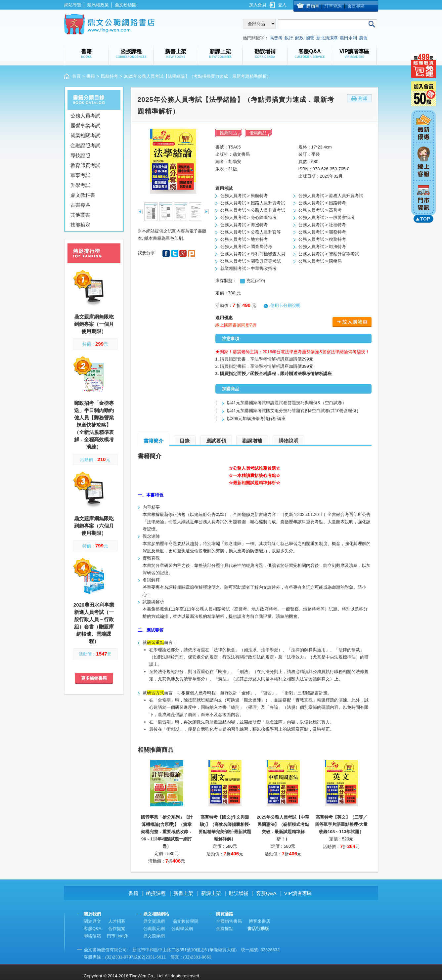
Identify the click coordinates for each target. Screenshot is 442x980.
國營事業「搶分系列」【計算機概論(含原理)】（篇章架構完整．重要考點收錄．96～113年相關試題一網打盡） (167, 832)
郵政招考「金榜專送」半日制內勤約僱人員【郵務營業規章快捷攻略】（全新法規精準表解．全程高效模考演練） (94, 425)
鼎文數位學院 (186, 921)
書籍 (91, 76)
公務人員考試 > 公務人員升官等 (251, 232)
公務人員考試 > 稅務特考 (322, 239)
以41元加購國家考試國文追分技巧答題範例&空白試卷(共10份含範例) (293, 411)
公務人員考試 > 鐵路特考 (322, 203)
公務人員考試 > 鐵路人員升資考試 (253, 203)
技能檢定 (80, 225)
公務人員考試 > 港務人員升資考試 (331, 196)
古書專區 (80, 205)
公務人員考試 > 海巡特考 (244, 225)
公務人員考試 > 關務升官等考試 (251, 261)
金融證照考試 (85, 145)
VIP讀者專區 (298, 893)
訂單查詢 (333, 6)
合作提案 (117, 929)
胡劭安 (235, 162)
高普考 (276, 38)
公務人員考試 (85, 116)
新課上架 (211, 893)
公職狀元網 (154, 929)
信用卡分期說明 (285, 305)
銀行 (289, 38)
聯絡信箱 (92, 936)
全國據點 (225, 929)
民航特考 (110, 76)
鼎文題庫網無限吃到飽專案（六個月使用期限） (94, 526)
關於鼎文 (92, 921)
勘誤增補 (252, 441)
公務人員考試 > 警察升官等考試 (329, 254)
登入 (282, 5)
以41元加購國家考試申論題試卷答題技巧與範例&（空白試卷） (287, 403)
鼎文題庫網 (154, 936)
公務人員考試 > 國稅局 (320, 261)
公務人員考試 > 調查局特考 (246, 247)
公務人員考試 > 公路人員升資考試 (253, 210)
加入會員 (258, 5)
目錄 (185, 441)
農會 (363, 38)
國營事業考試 (85, 126)
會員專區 (356, 6)
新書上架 (183, 893)
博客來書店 (260, 921)
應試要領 (216, 441)
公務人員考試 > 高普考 (320, 210)
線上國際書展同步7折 (236, 325)
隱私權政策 (98, 5)
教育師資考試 (85, 165)
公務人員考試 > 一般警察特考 (327, 217)
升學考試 (80, 185)
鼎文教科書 (83, 195)
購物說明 (288, 441)
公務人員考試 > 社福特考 (322, 225)
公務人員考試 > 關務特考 (322, 232)
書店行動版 (258, 929)
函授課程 (156, 893)
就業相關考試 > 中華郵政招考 (249, 268)
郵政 (299, 38)
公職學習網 (182, 929)
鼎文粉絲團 (126, 5)
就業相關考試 (85, 135)
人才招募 (117, 921)
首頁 (76, 76)
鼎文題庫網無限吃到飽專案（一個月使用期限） (94, 324)
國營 (310, 38)
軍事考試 (80, 175)
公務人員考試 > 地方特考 (244, 239)
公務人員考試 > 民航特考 (244, 196)
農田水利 (348, 38)
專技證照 (80, 155)
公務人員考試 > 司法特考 (322, 247)
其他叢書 (80, 215)
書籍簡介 (154, 441)
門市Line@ (117, 936)
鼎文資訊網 (154, 921)
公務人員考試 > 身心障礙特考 (249, 217)
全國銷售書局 (229, 921)
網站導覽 (73, 5)
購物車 (313, 6)
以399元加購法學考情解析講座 (256, 419)
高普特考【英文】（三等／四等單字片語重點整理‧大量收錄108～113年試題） (341, 824)
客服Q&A (266, 893)
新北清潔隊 (327, 38)
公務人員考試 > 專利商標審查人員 (253, 254)
